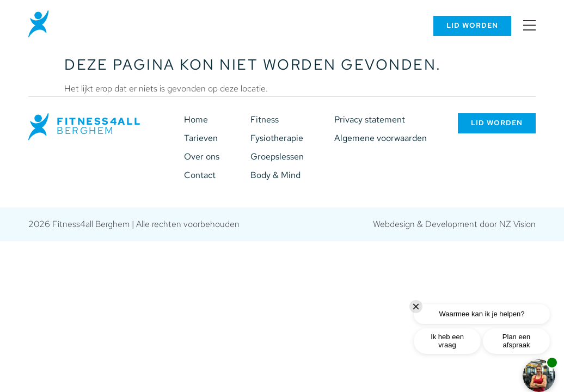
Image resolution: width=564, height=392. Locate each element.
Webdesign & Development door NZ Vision (454, 224)
